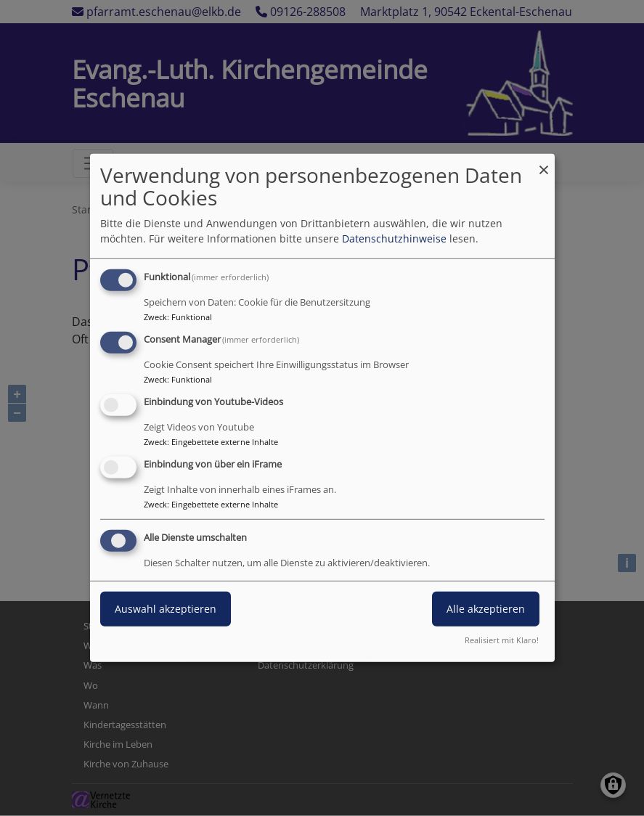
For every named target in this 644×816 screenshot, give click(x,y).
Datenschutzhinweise (394, 238)
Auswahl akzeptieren (166, 608)
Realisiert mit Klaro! (502, 640)
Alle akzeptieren (486, 608)
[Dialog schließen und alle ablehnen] (544, 163)
